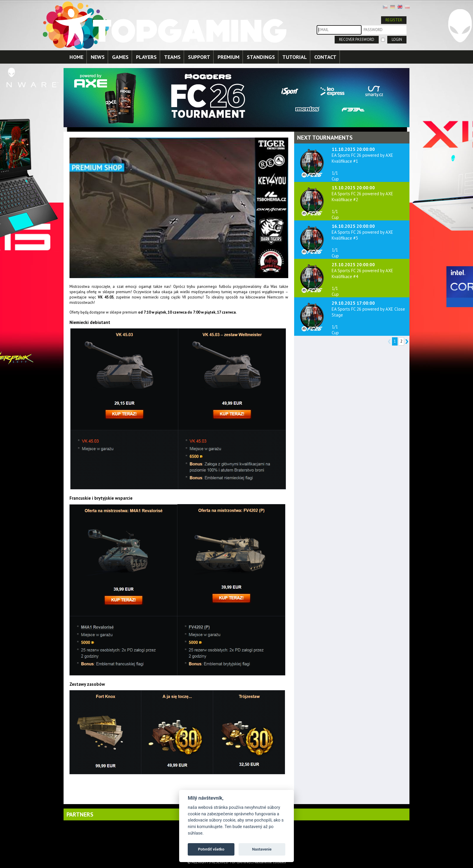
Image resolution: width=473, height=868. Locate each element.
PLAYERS (146, 57)
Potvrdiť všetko (211, 849)
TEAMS (172, 57)
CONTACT (325, 57)
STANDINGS (261, 57)
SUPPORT (199, 57)
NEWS (98, 57)
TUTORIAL (295, 57)
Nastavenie (262, 849)
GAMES (120, 57)
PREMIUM (229, 57)
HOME (76, 57)
